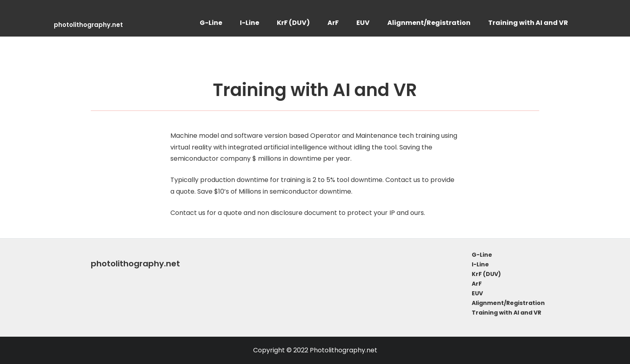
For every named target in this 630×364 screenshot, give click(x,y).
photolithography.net (88, 25)
